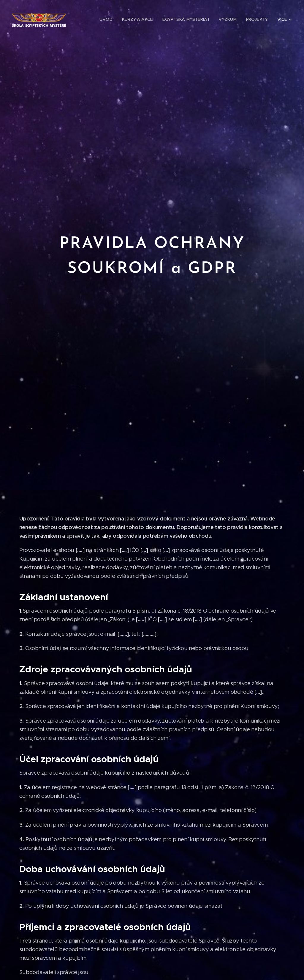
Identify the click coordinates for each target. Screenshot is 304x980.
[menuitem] (108, 19)
